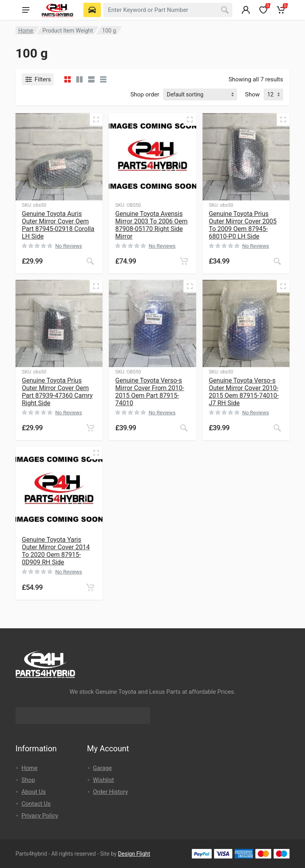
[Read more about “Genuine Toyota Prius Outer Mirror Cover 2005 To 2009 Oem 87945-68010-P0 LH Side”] (277, 261)
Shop (28, 780)
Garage (102, 768)
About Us (34, 792)
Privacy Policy (40, 816)
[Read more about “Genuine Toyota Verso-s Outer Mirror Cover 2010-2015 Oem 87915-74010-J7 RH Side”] (277, 428)
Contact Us (36, 804)
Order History (110, 792)
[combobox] (168, 10)
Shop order (145, 94)
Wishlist (103, 780)
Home (26, 31)
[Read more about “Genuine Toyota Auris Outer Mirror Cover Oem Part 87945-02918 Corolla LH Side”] (90, 261)
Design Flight (134, 854)
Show (252, 94)
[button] (184, 261)
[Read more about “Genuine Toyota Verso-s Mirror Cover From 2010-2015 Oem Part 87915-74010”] (184, 428)
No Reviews (69, 246)
